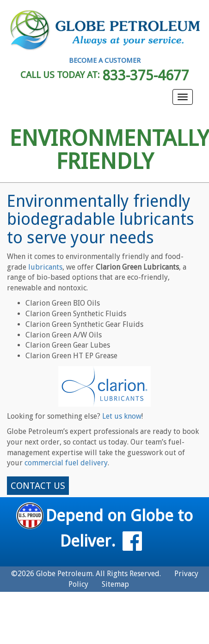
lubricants (45, 267)
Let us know (122, 416)
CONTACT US (38, 486)
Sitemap (115, 584)
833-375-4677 (146, 75)
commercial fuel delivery (66, 463)
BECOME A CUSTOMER (105, 60)
